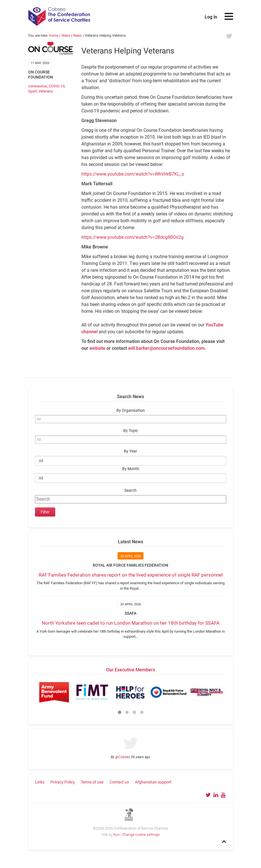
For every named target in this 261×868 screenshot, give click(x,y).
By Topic (131, 431)
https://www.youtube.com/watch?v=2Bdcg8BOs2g (132, 237)
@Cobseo (123, 757)
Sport (32, 91)
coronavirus (38, 86)
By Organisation (131, 411)
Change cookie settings (141, 835)
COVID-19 (57, 86)
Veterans (46, 91)
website (97, 348)
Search (130, 490)
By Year (130, 451)
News (66, 36)
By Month (131, 469)
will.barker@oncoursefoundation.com (166, 348)
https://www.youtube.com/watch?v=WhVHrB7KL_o (133, 174)
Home (54, 36)
